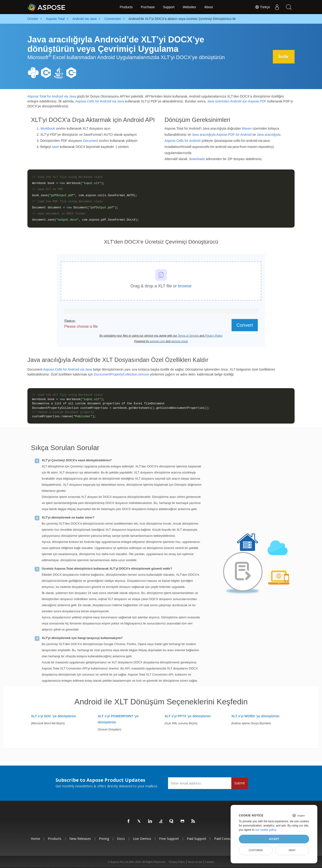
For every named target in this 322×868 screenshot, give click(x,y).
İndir (284, 57)
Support (169, 7)
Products (126, 7)
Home (35, 839)
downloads (197, 159)
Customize (256, 850)
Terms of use (195, 862)
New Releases (80, 839)
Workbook (48, 128)
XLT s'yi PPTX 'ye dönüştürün (188, 716)
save (56, 147)
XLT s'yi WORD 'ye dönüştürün (255, 716)
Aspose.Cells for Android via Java (100, 101)
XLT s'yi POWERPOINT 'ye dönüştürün (118, 719)
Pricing (104, 839)
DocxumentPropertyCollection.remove (121, 374)
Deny (292, 850)
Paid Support (197, 839)
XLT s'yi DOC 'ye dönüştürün (53, 716)
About (209, 7)
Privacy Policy (177, 862)
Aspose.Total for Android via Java (52, 96)
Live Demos (142, 839)
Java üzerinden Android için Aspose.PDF (237, 101)
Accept (274, 839)
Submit (240, 783)
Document (91, 141)
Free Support (169, 839)
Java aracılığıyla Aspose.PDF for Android (222, 135)
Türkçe (262, 7)
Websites (189, 7)
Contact (210, 862)
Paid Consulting (226, 839)
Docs (121, 839)
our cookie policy (266, 830)
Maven (247, 128)
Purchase (148, 7)
